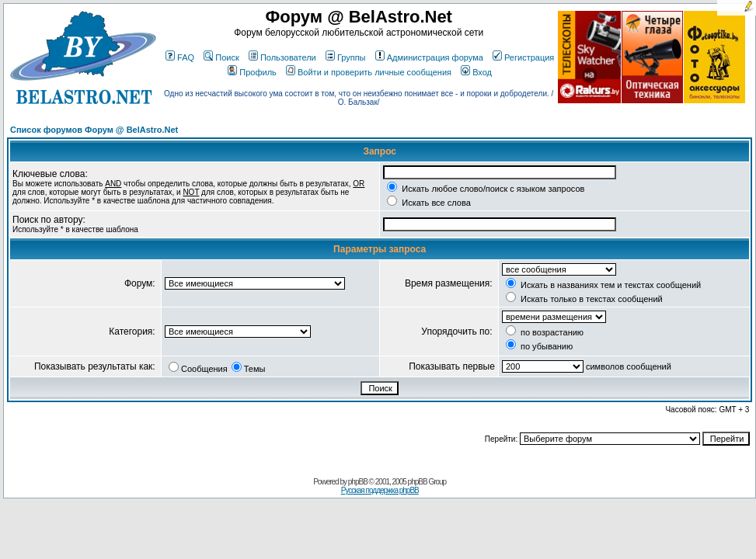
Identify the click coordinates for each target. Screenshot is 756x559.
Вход (476, 72)
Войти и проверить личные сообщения (369, 72)
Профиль (252, 72)
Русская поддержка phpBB (380, 490)
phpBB (358, 482)
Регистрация (523, 57)
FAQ (180, 57)
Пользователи (282, 57)
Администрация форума (429, 57)
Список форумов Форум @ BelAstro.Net (94, 130)
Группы (346, 57)
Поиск (221, 57)
